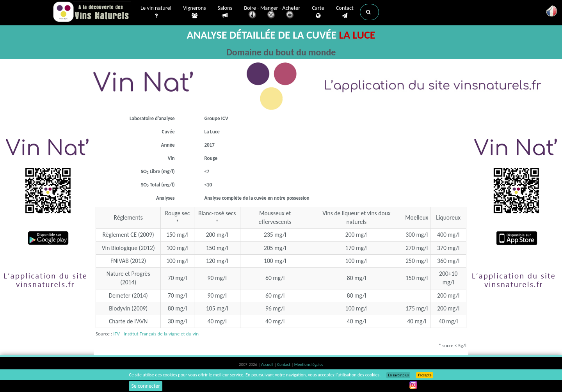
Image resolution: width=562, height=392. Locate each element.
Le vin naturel (156, 12)
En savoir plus (398, 375)
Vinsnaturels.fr (92, 12)
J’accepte (424, 375)
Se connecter (146, 386)
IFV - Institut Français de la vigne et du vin (156, 334)
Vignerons (195, 12)
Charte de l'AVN (128, 321)
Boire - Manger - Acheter (272, 13)
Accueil (268, 365)
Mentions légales (309, 365)
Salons (225, 12)
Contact (345, 12)
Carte (318, 12)
